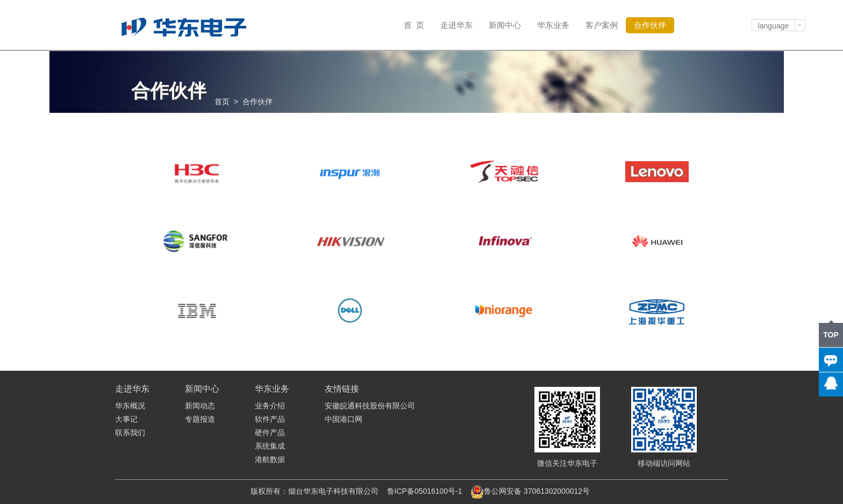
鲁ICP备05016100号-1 (425, 491)
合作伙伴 (650, 25)
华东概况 (130, 406)
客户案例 (602, 25)
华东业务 (553, 25)
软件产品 (270, 419)
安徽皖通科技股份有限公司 (370, 406)
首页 (222, 102)
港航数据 (270, 459)
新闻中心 (505, 25)
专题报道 (200, 419)
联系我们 (130, 433)
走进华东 (456, 25)
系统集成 (270, 446)
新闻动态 (200, 406)
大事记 (126, 419)
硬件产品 (270, 433)
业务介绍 (270, 406)
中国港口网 (344, 419)
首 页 (414, 25)
